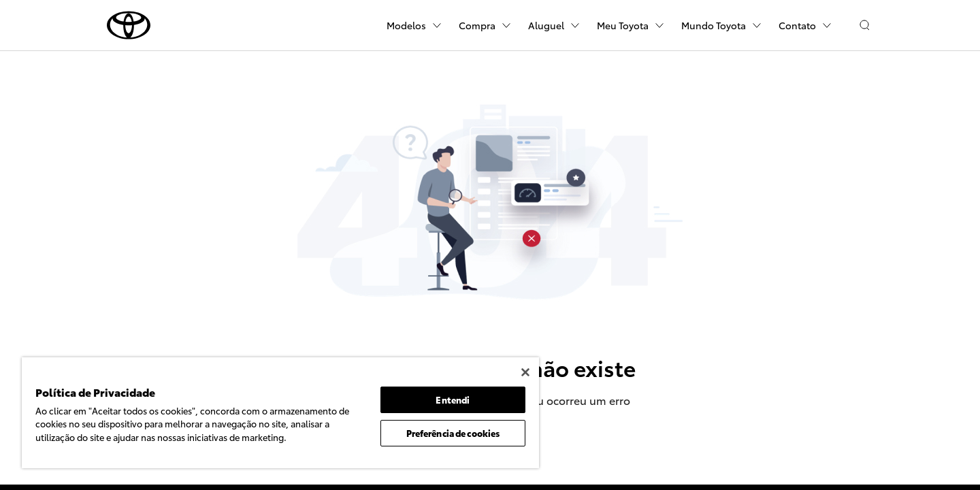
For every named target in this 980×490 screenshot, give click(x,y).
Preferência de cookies (453, 433)
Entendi (453, 399)
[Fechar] (525, 372)
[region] (280, 413)
